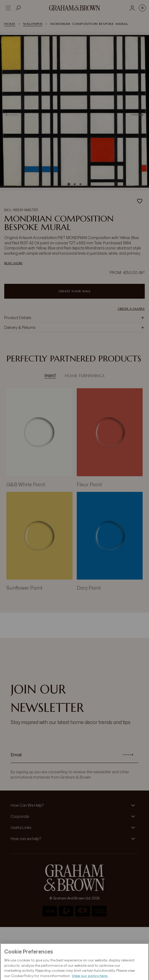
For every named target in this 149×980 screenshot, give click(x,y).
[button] (74, 318)
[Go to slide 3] (80, 184)
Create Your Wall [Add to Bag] (75, 291)
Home (10, 24)
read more (13, 263)
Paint (50, 376)
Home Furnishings (85, 376)
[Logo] (75, 8)
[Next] (137, 115)
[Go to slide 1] (69, 184)
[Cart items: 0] (142, 8)
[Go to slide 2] (75, 184)
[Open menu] (8, 8)
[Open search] (18, 8)
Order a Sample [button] (131, 309)
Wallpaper (33, 24)
